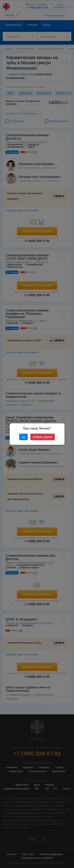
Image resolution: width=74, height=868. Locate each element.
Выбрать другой (42, 437)
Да (23, 437)
